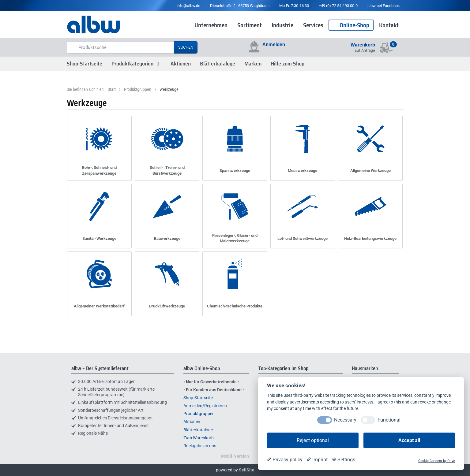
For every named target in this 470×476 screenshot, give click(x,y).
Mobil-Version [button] (235, 456)
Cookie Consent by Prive (437, 461)
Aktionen (181, 64)
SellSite (247, 470)
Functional (389, 420)
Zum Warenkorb (199, 438)
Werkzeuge (169, 89)
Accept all (409, 440)
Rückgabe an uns (200, 446)
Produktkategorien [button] (137, 64)
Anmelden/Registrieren (205, 406)
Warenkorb (363, 45)
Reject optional (313, 440)
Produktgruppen (138, 89)
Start (112, 89)
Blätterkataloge (218, 64)
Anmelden (274, 45)
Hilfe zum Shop (288, 64)
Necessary (345, 420)
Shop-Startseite (85, 64)
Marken (253, 64)
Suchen (186, 47)
